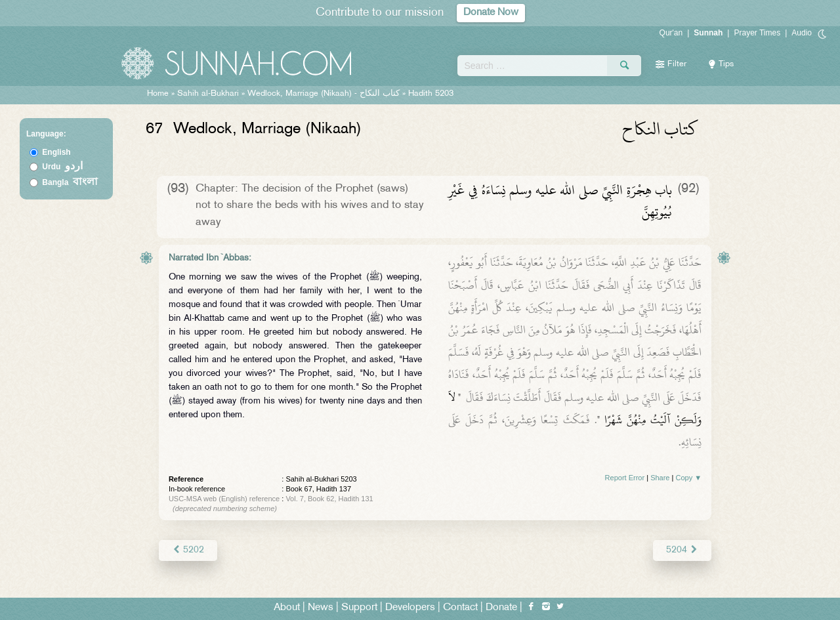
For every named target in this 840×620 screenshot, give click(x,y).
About (287, 608)
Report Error (625, 478)
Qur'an (671, 33)
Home (158, 94)
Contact (460, 608)
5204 (682, 550)
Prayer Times (757, 33)
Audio (802, 33)
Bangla (70, 182)
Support (359, 608)
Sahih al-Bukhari (208, 94)
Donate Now (491, 13)
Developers (410, 608)
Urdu (62, 167)
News (321, 608)
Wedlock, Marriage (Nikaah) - (325, 94)
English (56, 152)
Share (660, 478)
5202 (188, 550)
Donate (501, 608)
